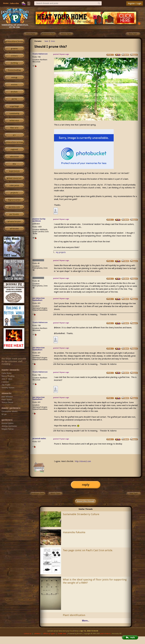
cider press (14, 185)
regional (14, 149)
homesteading (14, 70)
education (14, 157)
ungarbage (14, 106)
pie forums (14, 214)
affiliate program (49, 634)
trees (53, 41)
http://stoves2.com (83, 461)
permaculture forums (14, 41)
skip (14, 164)
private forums (14, 222)
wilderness (14, 121)
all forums (14, 229)
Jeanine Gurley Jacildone (39, 220)
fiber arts (14, 128)
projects (14, 193)
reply (86, 485)
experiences (14, 171)
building (14, 63)
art (14, 135)
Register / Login (135, 3)
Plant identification (74, 615)
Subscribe (14, 3)
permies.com (14, 207)
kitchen (14, 92)
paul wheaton (105, 634)
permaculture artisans (14, 142)
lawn (46, 41)
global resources (14, 178)
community (14, 113)
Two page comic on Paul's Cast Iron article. (88, 550)
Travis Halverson (40, 54)
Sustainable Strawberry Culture (81, 514)
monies (14, 85)
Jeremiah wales (39, 439)
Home (6, 3)
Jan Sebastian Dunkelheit (39, 299)
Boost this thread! (86, 501)
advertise (37, 634)
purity (14, 99)
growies (14, 49)
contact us (28, 634)
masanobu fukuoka (74, 532)
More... (86, 621)
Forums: (38, 41)
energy (14, 77)
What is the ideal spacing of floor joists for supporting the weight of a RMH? (95, 581)
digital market (14, 200)
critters (14, 56)
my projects (61, 252)
